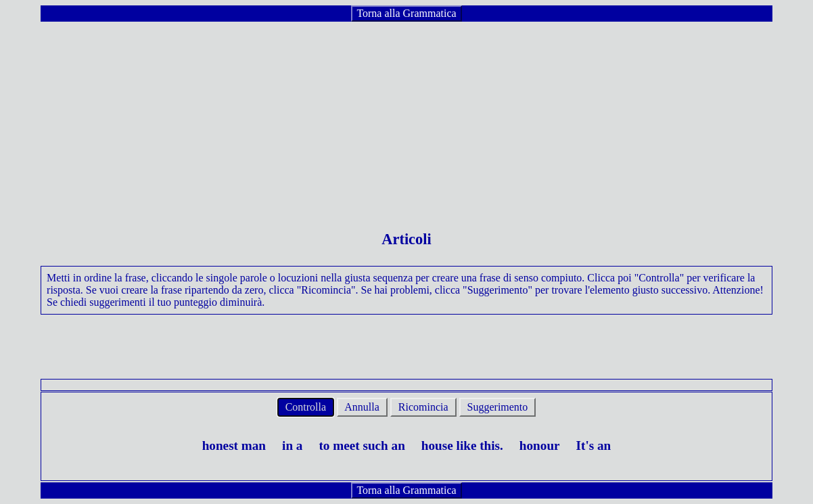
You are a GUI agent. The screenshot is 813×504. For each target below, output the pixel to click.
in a (292, 445)
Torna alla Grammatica (406, 13)
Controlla (306, 407)
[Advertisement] (406, 118)
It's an (594, 445)
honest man (234, 445)
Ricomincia (423, 407)
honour (540, 445)
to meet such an (362, 445)
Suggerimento (498, 407)
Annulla (362, 407)
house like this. (462, 445)
